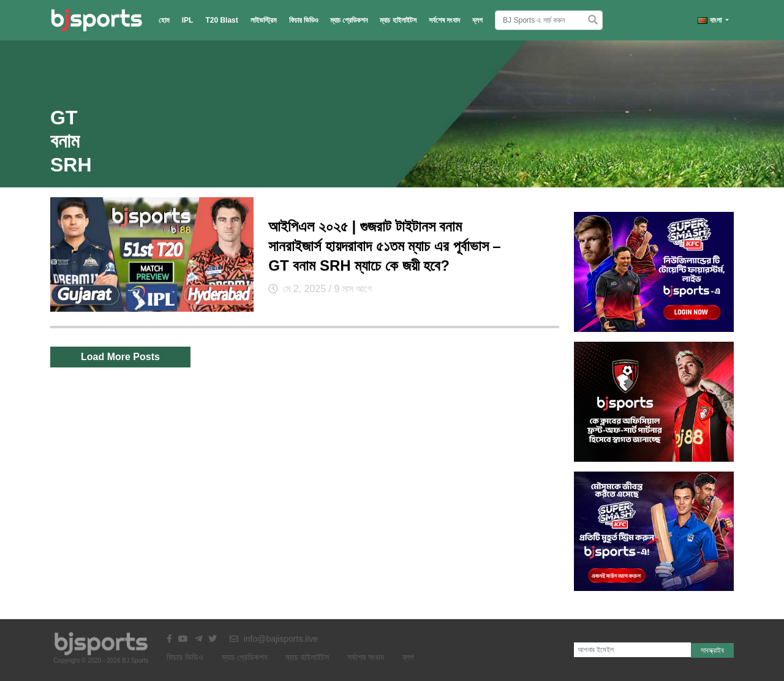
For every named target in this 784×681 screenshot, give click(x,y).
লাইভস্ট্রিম (264, 20)
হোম (164, 20)
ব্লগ (477, 20)
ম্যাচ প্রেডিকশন (349, 20)
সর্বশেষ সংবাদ (444, 20)
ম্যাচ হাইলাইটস (398, 20)
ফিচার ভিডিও (303, 20)
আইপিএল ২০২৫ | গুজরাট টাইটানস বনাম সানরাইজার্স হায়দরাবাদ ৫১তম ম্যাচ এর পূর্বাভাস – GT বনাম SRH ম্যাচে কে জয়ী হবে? (384, 246)
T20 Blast (221, 20)
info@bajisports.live (274, 639)
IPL (188, 20)
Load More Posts (120, 357)
